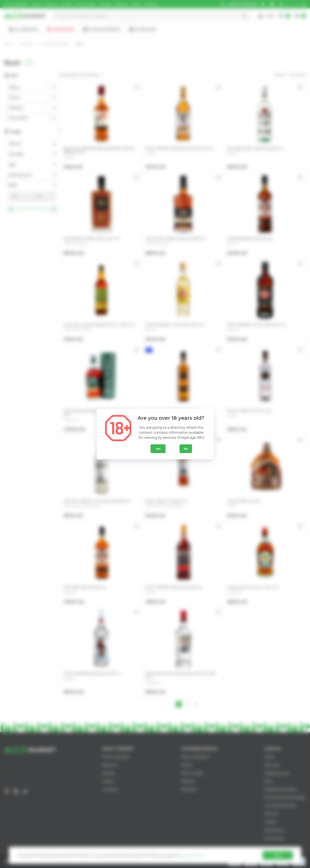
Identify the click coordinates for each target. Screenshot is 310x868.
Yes (158, 449)
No (186, 449)
